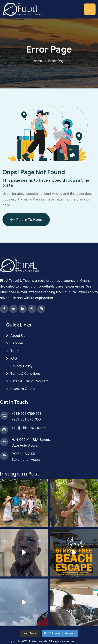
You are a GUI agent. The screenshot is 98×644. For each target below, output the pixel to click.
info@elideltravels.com (29, 428)
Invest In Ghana (23, 389)
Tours (15, 351)
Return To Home (26, 220)
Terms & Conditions (25, 374)
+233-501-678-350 (26, 419)
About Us (18, 336)
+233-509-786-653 (26, 414)
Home (37, 61)
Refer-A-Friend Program (29, 381)
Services (17, 343)
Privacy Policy (21, 366)
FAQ (14, 358)
